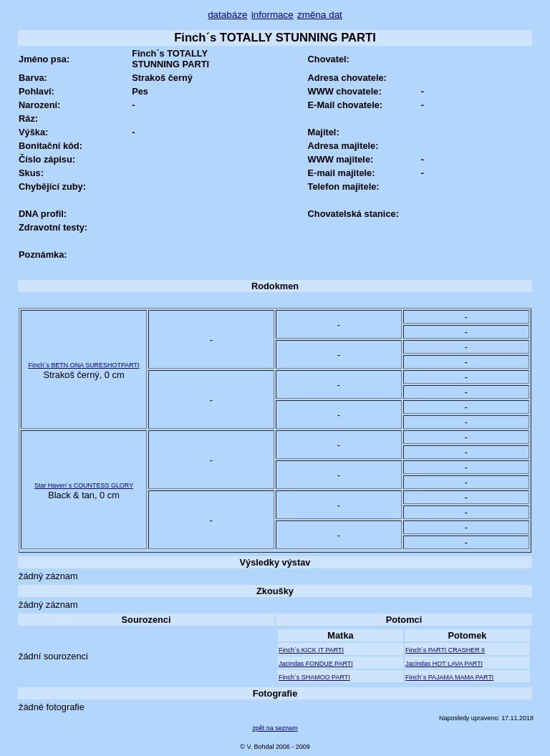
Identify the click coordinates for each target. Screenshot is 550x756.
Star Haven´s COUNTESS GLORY (84, 485)
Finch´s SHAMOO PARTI (314, 677)
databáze (227, 15)
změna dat (320, 15)
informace (272, 15)
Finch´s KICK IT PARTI (311, 650)
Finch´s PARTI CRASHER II (445, 650)
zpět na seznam (275, 728)
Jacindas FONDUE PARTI (316, 664)
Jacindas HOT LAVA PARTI (444, 664)
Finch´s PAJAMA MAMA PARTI (449, 677)
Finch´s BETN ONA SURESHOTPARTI (84, 365)
